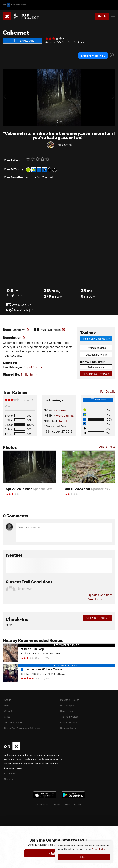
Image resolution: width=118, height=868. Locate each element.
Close (84, 857)
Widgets (9, 711)
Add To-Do (33, 177)
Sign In (102, 16)
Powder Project (69, 722)
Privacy (77, 804)
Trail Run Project (69, 717)
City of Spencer (34, 367)
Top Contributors (13, 722)
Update (100, 595)
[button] (7, 98)
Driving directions (96, 348)
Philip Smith (64, 145)
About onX (10, 773)
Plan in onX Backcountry (96, 339)
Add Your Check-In (98, 618)
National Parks (68, 728)
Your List (48, 177)
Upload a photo (96, 367)
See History (95, 599)
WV (59, 42)
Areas (49, 42)
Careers (8, 779)
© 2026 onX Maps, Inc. (49, 804)
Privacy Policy (98, 849)
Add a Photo (107, 447)
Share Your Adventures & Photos (22, 728)
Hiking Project (68, 711)
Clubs (7, 717)
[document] (84, 852)
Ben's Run (84, 42)
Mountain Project (69, 700)
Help (7, 706)
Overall (62, 421)
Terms (67, 804)
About (7, 700)
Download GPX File (96, 355)
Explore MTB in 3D (93, 56)
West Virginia (65, 416)
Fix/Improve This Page (96, 374)
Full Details (108, 391)
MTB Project (67, 706)
